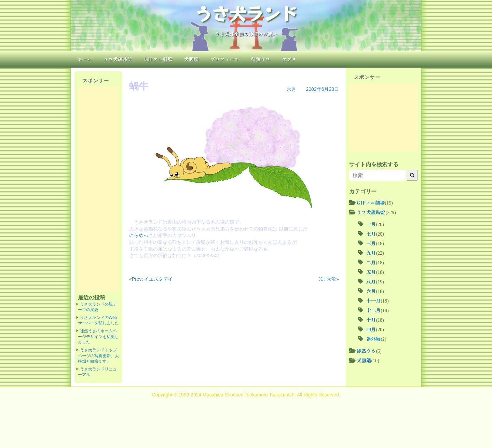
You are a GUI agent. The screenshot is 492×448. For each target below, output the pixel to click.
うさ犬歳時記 (118, 59)
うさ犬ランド (246, 13)
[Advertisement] (98, 189)
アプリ (289, 59)
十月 (371, 320)
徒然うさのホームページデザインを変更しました (98, 337)
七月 (371, 234)
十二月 (373, 310)
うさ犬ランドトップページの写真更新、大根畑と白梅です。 (98, 356)
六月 (291, 89)
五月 (371, 272)
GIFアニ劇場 (158, 59)
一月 (371, 224)
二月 (371, 262)
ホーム (84, 59)
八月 (371, 281)
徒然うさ (261, 59)
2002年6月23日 (322, 89)
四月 (371, 329)
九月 (371, 253)
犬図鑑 (191, 59)
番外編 (373, 339)
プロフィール (225, 59)
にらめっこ (141, 235)
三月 (371, 243)
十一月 (373, 300)
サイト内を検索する (374, 164)
